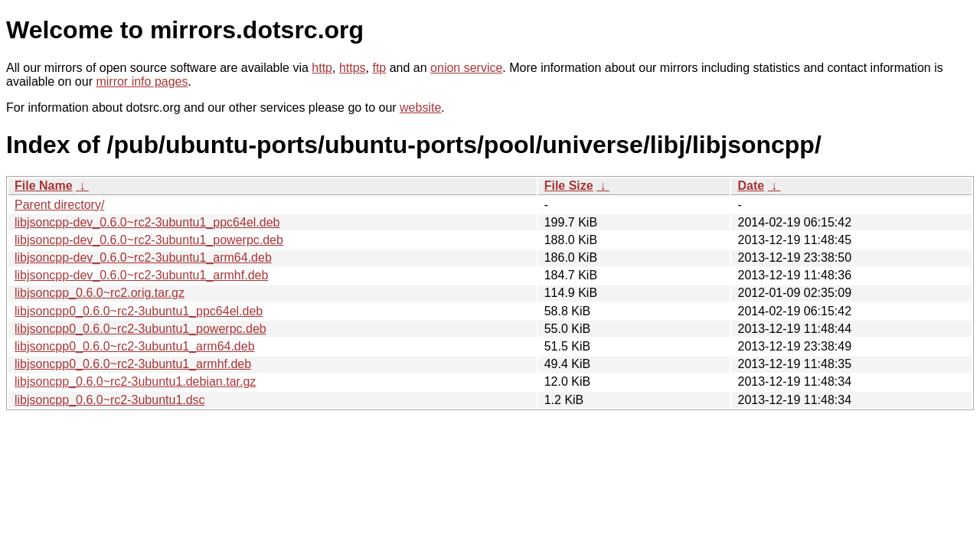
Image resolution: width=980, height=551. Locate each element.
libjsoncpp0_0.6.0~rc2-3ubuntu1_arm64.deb (135, 346)
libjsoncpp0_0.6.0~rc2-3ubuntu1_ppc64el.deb (139, 311)
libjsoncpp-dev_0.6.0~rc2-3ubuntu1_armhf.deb (141, 275)
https (353, 68)
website (420, 108)
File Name (44, 186)
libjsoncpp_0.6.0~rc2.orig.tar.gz (100, 293)
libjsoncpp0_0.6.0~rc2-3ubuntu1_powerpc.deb (140, 329)
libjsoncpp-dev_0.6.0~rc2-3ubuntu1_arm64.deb (143, 258)
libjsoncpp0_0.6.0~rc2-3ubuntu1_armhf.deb (133, 364)
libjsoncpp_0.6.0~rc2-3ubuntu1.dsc (110, 400)
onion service (466, 68)
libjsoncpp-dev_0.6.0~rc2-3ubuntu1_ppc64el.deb (147, 222)
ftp (379, 68)
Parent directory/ (59, 205)
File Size (569, 186)
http (322, 68)
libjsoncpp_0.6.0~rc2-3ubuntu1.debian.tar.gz (135, 381)
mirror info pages (142, 82)
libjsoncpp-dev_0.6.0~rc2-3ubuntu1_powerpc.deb (149, 240)
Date (751, 186)
